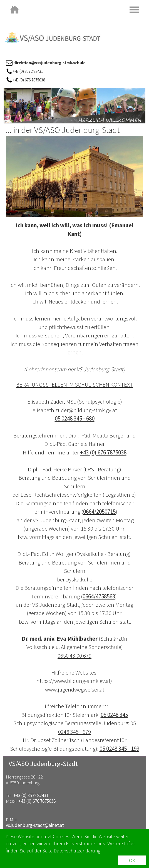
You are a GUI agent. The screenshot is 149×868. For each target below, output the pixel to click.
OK (132, 862)
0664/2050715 (99, 512)
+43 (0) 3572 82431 (31, 795)
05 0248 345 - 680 (75, 418)
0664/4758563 (99, 596)
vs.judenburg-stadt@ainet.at (35, 825)
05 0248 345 (114, 715)
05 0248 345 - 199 (119, 749)
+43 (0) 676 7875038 (103, 452)
